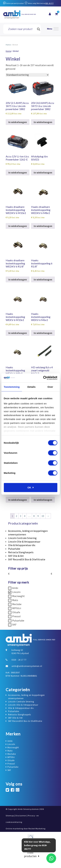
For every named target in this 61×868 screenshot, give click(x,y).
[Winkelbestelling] (27, 75)
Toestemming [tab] (12, 387)
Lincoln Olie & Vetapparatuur (24, 542)
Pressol (16, 616)
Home (8, 45)
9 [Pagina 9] (38, 516)
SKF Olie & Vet (16, 556)
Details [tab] (31, 387)
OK (29, 487)
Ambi (15, 588)
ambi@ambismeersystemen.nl (27, 666)
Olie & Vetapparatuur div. (22, 545)
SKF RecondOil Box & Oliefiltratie (27, 559)
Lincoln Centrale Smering (22, 538)
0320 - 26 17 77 (49, 3)
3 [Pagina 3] (20, 516)
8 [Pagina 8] (34, 516)
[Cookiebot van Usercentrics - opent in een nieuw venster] (43, 378)
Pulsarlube (14, 549)
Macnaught (18, 596)
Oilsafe (16, 612)
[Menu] (53, 29)
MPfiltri (17, 608)
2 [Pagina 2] (16, 516)
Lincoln (16, 592)
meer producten (30, 854)
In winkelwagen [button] (18, 122)
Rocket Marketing (37, 829)
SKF (14, 625)
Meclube (17, 604)
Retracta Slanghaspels (21, 552)
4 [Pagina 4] (25, 516)
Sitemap (10, 816)
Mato (15, 600)
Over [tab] (50, 387)
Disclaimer (21, 816)
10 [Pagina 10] (43, 516)
